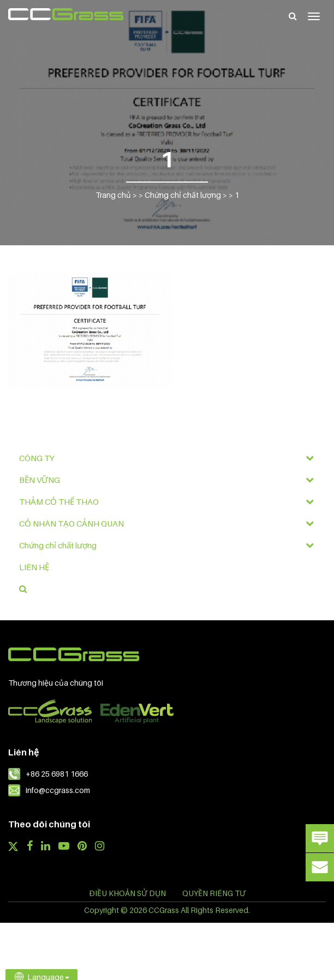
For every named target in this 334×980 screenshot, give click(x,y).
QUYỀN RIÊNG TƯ (214, 893)
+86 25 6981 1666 (57, 774)
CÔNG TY (170, 458)
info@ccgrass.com (58, 790)
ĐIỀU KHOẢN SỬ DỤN (127, 893)
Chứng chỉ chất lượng (170, 545)
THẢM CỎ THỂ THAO (170, 501)
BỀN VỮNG (170, 480)
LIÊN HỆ (34, 567)
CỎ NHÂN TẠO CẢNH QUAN (170, 523)
